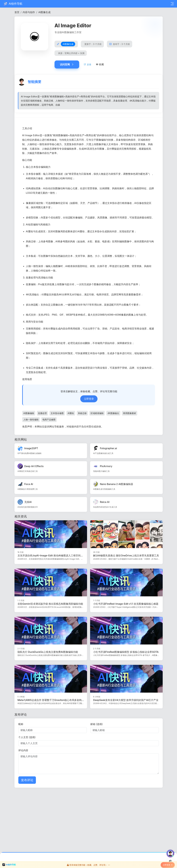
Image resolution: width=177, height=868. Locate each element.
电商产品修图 (49, 420)
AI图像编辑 (29, 414)
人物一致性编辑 (31, 420)
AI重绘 (71, 414)
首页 (17, 12)
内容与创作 (29, 12)
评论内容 (23, 751)
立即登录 (89, 400)
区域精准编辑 (97, 414)
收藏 (101, 64)
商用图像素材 (130, 414)
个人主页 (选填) (27, 738)
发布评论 (27, 781)
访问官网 (67, 64)
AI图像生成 (44, 12)
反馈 (87, 64)
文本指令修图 (57, 414)
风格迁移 (82, 414)
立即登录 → (168, 865)
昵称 (21, 725)
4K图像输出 (113, 414)
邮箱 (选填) (97, 725)
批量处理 (42, 414)
